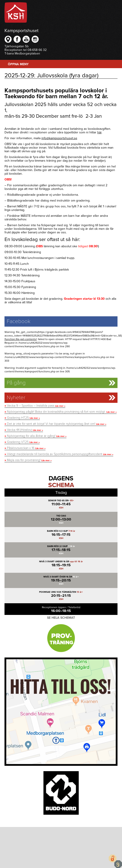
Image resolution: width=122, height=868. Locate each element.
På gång (16, 383)
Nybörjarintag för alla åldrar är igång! (35, 436)
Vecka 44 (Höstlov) (24, 430)
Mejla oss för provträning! (28, 460)
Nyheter (16, 398)
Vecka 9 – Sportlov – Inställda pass (35, 406)
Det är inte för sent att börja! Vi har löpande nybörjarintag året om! (55, 424)
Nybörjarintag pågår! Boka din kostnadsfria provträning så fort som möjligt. (61, 412)
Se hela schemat (61, 618)
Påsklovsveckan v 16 (25, 448)
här (99, 132)
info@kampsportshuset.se (59, 138)
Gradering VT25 (22, 442)
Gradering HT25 (22, 418)
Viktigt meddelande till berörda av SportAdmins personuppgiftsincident (59, 454)
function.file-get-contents (21, 339)
